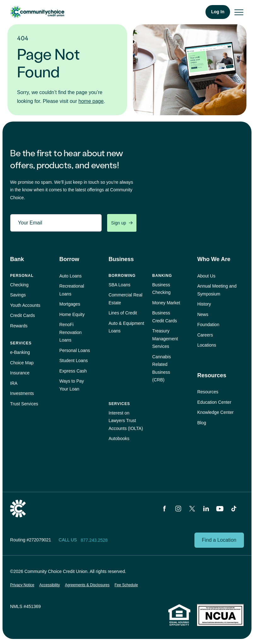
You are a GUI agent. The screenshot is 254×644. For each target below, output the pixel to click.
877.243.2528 (94, 540)
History (204, 304)
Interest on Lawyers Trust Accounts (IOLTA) (126, 421)
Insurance (20, 373)
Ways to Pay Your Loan (72, 385)
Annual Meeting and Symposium (217, 290)
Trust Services (24, 404)
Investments (22, 393)
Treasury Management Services (165, 339)
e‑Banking (20, 352)
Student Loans (73, 361)
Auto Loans (70, 276)
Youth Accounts (25, 305)
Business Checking (161, 289)
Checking (19, 285)
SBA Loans (119, 285)
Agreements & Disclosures (87, 585)
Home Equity (72, 314)
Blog (202, 423)
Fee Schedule (126, 585)
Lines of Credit (123, 313)
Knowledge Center (215, 412)
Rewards (19, 326)
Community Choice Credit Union (37, 12)
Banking (162, 276)
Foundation (208, 325)
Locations (207, 345)
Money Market (166, 303)
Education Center (214, 402)
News (203, 314)
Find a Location (219, 540)
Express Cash (73, 371)
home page (91, 101)
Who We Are (214, 259)
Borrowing (122, 276)
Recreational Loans (72, 290)
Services (21, 343)
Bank (17, 259)
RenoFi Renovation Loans (70, 332)
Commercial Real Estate (125, 299)
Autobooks (119, 438)
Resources (212, 375)
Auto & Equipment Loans (126, 327)
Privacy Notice (22, 585)
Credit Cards (23, 315)
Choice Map (22, 363)
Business (121, 259)
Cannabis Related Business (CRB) (162, 368)
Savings (18, 295)
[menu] (239, 12)
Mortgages (70, 304)
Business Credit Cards (165, 317)
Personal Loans (75, 350)
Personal (22, 276)
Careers (205, 335)
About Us (206, 276)
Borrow (69, 259)
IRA (14, 383)
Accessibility (50, 585)
